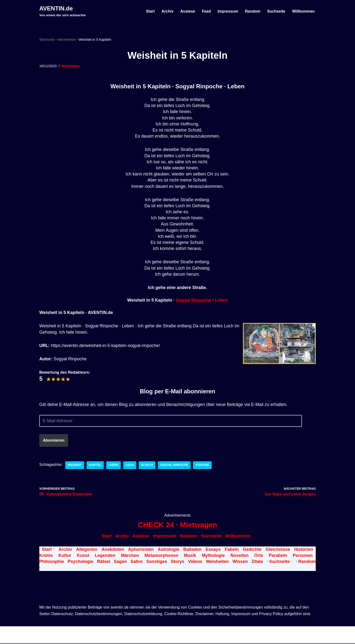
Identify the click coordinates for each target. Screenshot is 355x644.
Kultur (65, 556)
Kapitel (95, 465)
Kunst (83, 556)
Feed (206, 11)
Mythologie (213, 556)
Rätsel (104, 562)
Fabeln (232, 550)
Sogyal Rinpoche (194, 300)
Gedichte (252, 550)
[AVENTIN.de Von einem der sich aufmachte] (63, 11)
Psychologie (81, 562)
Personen (303, 556)
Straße (203, 465)
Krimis (46, 556)
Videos (195, 562)
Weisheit (75, 465)
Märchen (130, 556)
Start (149, 11)
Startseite (47, 40)
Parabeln (278, 556)
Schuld (148, 465)
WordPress (95, 632)
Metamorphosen (161, 556)
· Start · (47, 550)
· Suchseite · (279, 562)
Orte (259, 556)
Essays (213, 550)
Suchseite (276, 11)
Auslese (187, 11)
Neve (44, 632)
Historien (304, 550)
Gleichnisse (278, 550)
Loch (130, 465)
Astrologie (168, 550)
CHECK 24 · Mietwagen (178, 525)
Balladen (192, 550)
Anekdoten (113, 550)
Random (252, 11)
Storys (177, 562)
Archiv (167, 11)
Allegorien (87, 550)
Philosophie (52, 562)
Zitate (257, 562)
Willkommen (303, 11)
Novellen (239, 556)
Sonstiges (157, 562)
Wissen (240, 562)
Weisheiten (67, 40)
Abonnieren (54, 441)
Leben (221, 300)
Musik (190, 556)
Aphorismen (141, 550)
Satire (137, 562)
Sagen (120, 562)
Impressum (227, 11)
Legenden (105, 556)
